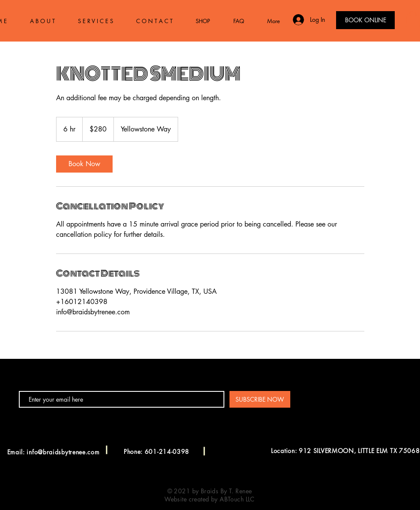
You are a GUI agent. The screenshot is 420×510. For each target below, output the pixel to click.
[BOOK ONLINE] (365, 20)
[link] (84, 164)
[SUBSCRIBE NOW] (260, 399)
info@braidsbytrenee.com (63, 452)
